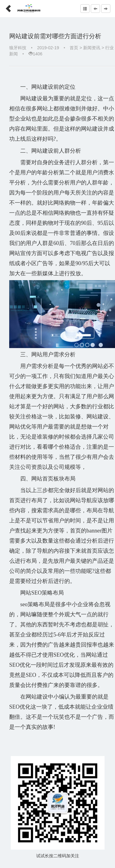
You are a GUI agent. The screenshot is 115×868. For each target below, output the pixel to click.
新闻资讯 (92, 48)
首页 (74, 48)
